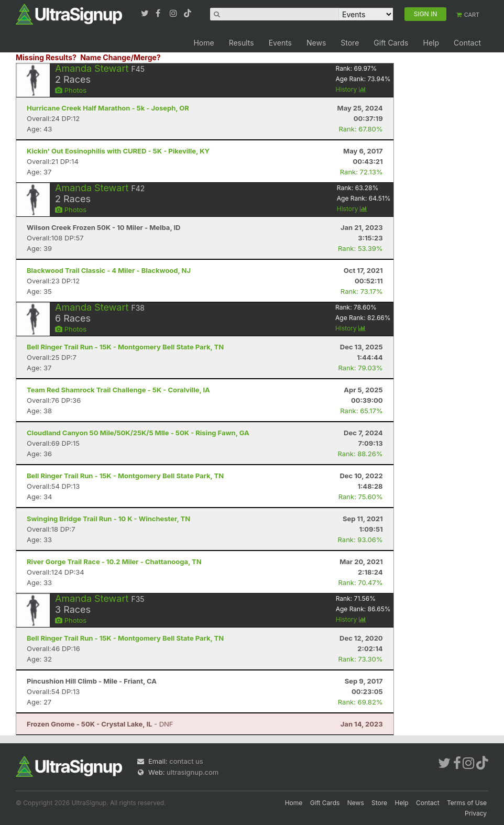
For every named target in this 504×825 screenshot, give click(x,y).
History (351, 89)
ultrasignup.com (193, 772)
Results (242, 43)
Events (280, 43)
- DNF (100, 724)
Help (431, 43)
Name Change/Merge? (120, 57)
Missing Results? (46, 57)
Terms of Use (467, 803)
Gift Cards (391, 43)
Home (204, 43)
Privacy (476, 813)
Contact (467, 43)
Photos (71, 90)
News (316, 43)
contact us (186, 761)
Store (350, 43)
